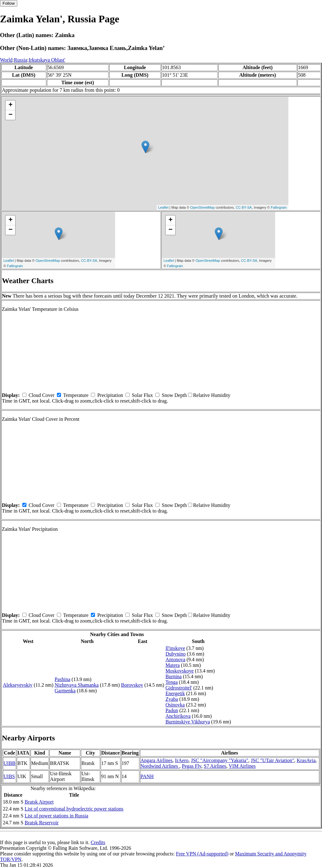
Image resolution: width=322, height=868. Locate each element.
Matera (172, 665)
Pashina (63, 679)
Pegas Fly (192, 766)
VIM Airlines (242, 766)
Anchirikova (178, 716)
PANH (147, 776)
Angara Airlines (157, 760)
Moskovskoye (180, 671)
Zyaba (172, 699)
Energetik (175, 693)
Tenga (172, 682)
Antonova (175, 659)
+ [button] (11, 105)
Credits (98, 842)
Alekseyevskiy (18, 685)
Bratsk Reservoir (42, 823)
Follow (9, 3)
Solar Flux (142, 395)
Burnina (174, 676)
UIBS (9, 776)
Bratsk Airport (39, 802)
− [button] (11, 115)
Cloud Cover (42, 395)
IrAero (182, 760)
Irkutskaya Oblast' (47, 60)
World (6, 60)
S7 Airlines (215, 766)
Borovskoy (132, 685)
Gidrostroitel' (179, 688)
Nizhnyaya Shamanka (77, 685)
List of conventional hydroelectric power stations (74, 809)
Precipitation (110, 395)
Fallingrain (279, 207)
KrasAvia (306, 760)
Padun (172, 710)
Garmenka (65, 691)
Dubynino (175, 654)
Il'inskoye (175, 648)
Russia (21, 60)
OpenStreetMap (203, 207)
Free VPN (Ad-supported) (202, 854)
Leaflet (163, 207)
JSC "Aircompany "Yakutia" (219, 760)
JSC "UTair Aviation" (273, 760)
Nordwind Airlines (160, 766)
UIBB (9, 763)
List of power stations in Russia (56, 816)
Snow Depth (174, 395)
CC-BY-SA (244, 207)
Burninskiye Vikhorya (188, 722)
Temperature (76, 395)
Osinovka (175, 705)
